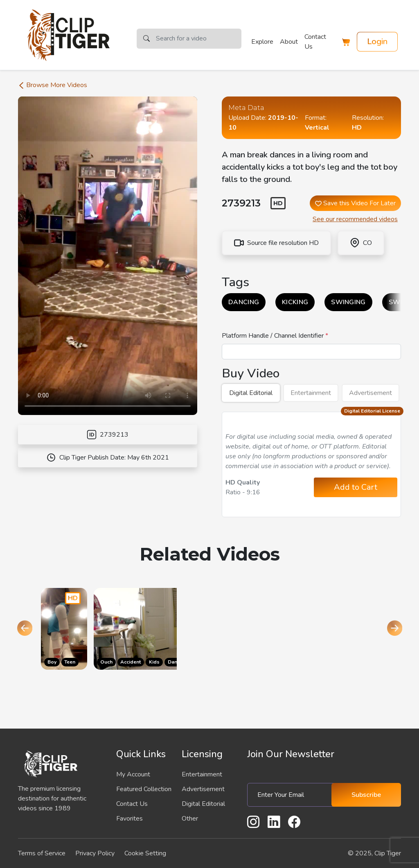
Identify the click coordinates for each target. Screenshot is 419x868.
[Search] (199, 39)
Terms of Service (42, 853)
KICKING (295, 302)
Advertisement (371, 393)
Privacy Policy (95, 853)
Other (190, 819)
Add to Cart (356, 487)
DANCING (244, 302)
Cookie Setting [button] (145, 853)
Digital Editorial (251, 393)
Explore (262, 42)
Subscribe (366, 795)
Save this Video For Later (355, 203)
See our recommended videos (355, 219)
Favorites (130, 819)
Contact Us (315, 42)
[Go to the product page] (64, 629)
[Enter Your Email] (293, 795)
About (289, 42)
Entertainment (311, 393)
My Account (133, 774)
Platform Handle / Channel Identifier (274, 336)
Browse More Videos (53, 85)
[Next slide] (394, 629)
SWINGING (348, 302)
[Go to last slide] (25, 629)
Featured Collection (144, 789)
